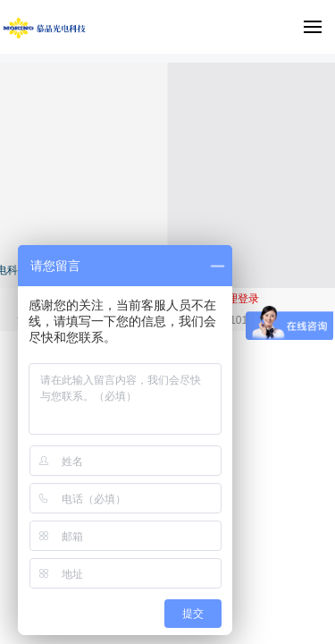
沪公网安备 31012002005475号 (243, 320)
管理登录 (238, 299)
